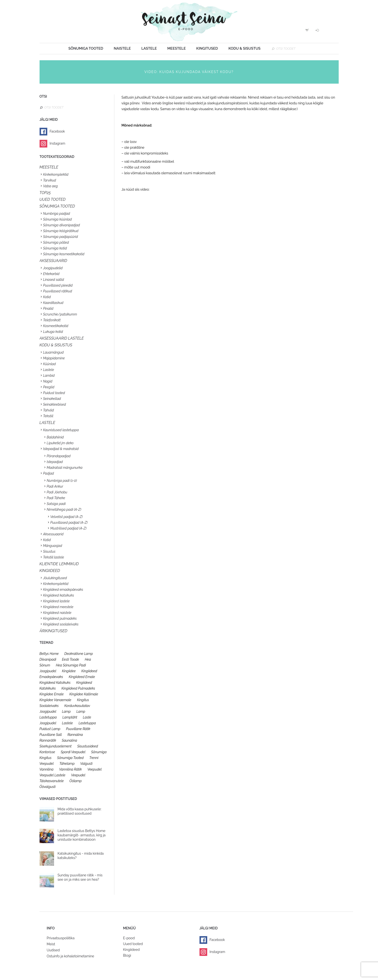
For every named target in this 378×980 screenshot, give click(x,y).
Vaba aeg (51, 186)
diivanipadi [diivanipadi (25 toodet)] (48, 659)
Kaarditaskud (53, 303)
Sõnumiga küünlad (58, 219)
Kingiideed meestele (58, 607)
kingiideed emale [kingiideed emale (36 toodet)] (82, 677)
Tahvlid (49, 410)
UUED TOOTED (53, 199)
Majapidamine (54, 358)
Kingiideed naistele (57, 613)
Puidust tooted (54, 393)
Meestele (177, 48)
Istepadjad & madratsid (61, 449)
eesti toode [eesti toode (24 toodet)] (71, 659)
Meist (51, 944)
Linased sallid (54, 280)
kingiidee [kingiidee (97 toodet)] (69, 671)
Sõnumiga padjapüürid (61, 237)
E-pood (129, 938)
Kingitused (207, 48)
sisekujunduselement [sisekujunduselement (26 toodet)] (56, 746)
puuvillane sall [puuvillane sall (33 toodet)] (51, 735)
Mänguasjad (53, 546)
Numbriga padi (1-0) (62, 481)
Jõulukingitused (55, 578)
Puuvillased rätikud (58, 291)
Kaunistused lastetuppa (61, 430)
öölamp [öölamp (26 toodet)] (76, 781)
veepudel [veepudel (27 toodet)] (94, 769)
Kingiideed (131, 950)
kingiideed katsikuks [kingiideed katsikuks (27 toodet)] (55, 683)
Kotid (47, 297)
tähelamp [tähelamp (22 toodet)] (67, 764)
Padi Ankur (55, 486)
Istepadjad (55, 462)
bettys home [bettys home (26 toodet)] (49, 654)
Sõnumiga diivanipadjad (62, 225)
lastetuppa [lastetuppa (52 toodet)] (87, 723)
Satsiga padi (56, 504)
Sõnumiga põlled (56, 242)
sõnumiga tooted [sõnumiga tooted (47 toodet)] (70, 758)
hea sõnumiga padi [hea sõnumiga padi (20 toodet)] (71, 665)
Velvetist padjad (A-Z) (67, 517)
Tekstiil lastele (54, 557)
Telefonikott (52, 320)
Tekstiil (48, 416)
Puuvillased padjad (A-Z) (69, 523)
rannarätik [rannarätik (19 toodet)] (48, 740)
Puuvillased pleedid (58, 285)
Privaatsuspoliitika (61, 938)
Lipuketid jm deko (60, 443)
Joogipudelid (53, 268)
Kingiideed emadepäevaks (63, 590)
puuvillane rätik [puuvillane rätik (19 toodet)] (78, 729)
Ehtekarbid (51, 274)
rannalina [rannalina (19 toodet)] (75, 735)
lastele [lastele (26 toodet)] (67, 723)
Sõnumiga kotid (55, 248)
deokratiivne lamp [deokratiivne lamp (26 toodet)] (79, 654)
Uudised (53, 950)
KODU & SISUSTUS (56, 345)
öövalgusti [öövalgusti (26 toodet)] (48, 787)
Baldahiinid (55, 437)
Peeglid (49, 387)
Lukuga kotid (53, 332)
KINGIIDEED (50, 571)
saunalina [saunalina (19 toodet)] (69, 740)
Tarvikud (50, 180)
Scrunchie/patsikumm (60, 314)
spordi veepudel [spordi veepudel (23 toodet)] (73, 752)
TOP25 (45, 193)
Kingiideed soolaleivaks (61, 624)
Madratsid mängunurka (65, 468)
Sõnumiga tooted (86, 48)
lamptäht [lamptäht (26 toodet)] (70, 717)
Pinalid (48, 309)
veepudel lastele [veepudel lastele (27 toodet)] (53, 775)
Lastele (149, 48)
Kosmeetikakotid (56, 326)
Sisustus (49, 551)
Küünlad (50, 364)
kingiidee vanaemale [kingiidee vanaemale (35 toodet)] (55, 700)
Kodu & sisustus (244, 48)
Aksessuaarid (53, 261)
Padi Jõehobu (57, 492)
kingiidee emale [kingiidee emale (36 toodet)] (52, 694)
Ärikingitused (54, 631)
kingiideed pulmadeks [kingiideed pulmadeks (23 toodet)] (78, 688)
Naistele (122, 48)
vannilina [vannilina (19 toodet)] (47, 769)
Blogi (127, 955)
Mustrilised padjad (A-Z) (69, 528)
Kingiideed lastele (56, 601)
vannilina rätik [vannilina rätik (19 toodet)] (70, 769)
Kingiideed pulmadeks (60, 618)
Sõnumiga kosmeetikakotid (64, 254)
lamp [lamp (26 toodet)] (66, 712)
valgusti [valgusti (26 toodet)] (86, 764)
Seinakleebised (55, 404)
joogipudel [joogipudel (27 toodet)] (48, 671)
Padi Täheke (56, 498)
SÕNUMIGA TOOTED (57, 206)
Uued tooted (133, 944)
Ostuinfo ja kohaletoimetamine (71, 956)
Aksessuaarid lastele (62, 338)
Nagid (48, 381)
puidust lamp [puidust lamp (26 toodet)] (50, 729)
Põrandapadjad (59, 456)
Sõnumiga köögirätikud (61, 231)
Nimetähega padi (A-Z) (64, 510)
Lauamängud (53, 352)
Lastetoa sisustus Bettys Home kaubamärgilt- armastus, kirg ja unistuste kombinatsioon (82, 835)
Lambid (49, 376)
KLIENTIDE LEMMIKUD (59, 564)
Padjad (49, 473)
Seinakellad (52, 399)
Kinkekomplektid (56, 175)
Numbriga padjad (57, 214)
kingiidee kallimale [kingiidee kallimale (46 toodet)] (84, 694)
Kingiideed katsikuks (59, 595)
